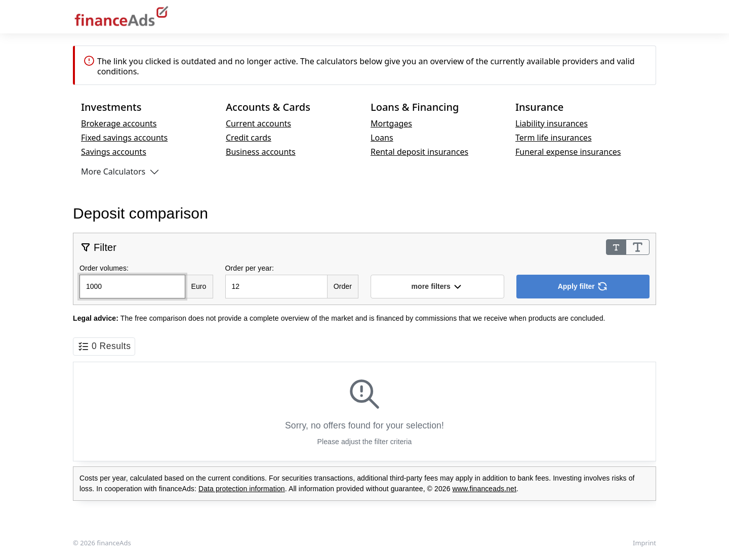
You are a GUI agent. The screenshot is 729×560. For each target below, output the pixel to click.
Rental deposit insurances (419, 152)
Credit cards (249, 138)
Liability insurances (552, 123)
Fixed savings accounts (124, 138)
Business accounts (261, 152)
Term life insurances (554, 138)
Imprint (644, 543)
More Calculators (113, 171)
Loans (382, 138)
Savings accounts (114, 152)
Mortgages (391, 123)
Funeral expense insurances (568, 152)
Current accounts (258, 123)
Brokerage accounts (119, 123)
